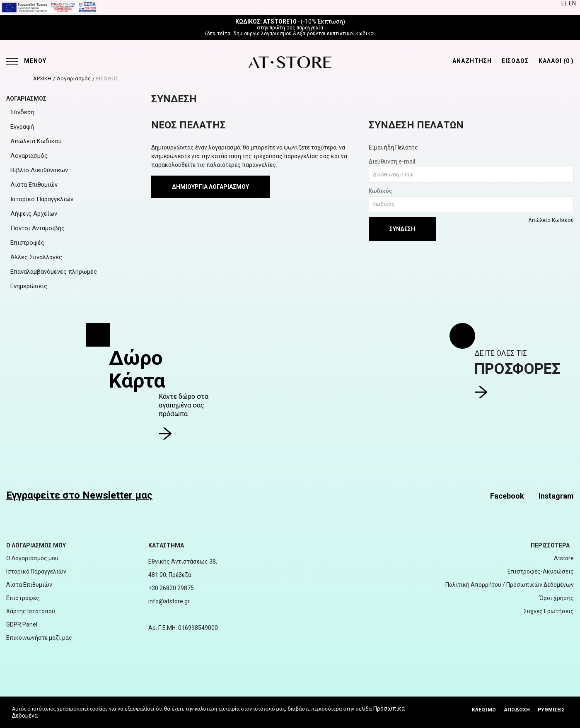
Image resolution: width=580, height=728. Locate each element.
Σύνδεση (22, 112)
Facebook (507, 496)
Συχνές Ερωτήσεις (549, 611)
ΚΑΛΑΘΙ (556, 61)
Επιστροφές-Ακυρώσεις (541, 571)
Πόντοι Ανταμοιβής (37, 228)
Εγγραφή (22, 127)
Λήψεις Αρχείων (34, 214)
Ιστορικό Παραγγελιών (42, 199)
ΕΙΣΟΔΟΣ (515, 61)
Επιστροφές (27, 243)
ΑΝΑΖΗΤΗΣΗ (472, 61)
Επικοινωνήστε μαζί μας (39, 638)
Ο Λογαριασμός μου (32, 558)
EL (565, 3)
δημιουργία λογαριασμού (262, 34)
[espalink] (49, 7)
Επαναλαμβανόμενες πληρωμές (54, 272)
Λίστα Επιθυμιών (34, 185)
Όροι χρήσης (557, 598)
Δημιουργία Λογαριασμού (210, 187)
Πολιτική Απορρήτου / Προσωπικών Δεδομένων (510, 585)
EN (572, 3)
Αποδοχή (517, 710)
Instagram (556, 496)
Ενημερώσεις (29, 286)
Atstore (564, 558)
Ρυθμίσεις (551, 710)
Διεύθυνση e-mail (392, 162)
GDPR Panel (22, 624)
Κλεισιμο (484, 710)
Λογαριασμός (74, 78)
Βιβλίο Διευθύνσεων (39, 170)
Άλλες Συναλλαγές (36, 257)
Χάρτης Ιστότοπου (31, 611)
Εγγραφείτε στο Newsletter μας (79, 495)
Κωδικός (381, 191)
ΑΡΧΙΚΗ (42, 78)
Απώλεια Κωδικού (36, 141)
